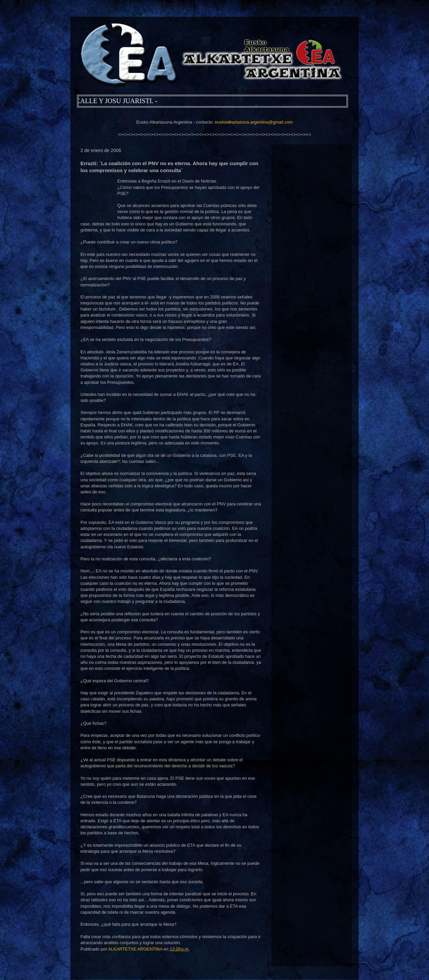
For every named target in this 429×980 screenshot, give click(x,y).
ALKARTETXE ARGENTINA (136, 949)
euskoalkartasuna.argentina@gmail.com (254, 122)
